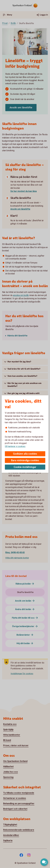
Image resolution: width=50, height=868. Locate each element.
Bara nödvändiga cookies (25, 460)
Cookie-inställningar (25, 467)
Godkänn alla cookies (25, 454)
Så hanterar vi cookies (15, 446)
